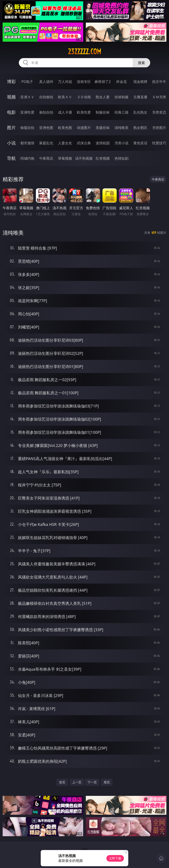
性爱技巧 (159, 143)
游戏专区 (84, 82)
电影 (11, 112)
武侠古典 (84, 143)
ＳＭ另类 (159, 97)
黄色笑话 (140, 143)
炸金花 (121, 82)
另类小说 (121, 143)
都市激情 (27, 143)
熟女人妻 (103, 97)
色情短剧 (121, 158)
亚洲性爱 (27, 112)
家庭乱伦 (46, 143)
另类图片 (159, 128)
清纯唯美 (121, 128)
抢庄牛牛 (159, 82)
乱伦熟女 (140, 112)
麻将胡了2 (103, 82)
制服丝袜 (103, 112)
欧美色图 (65, 128)
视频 (11, 97)
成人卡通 (65, 112)
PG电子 (27, 82)
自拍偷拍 (46, 97)
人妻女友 (65, 143)
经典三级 (121, 112)
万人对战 (65, 82)
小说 (11, 143)
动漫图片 (84, 128)
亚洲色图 (46, 128)
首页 (62, 782)
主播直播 (140, 97)
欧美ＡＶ (65, 97)
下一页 (92, 782)
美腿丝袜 (103, 128)
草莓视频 (65, 158)
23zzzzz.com (84, 52)
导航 (11, 158)
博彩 (11, 81)
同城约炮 (27, 158)
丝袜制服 (121, 97)
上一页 (77, 782)
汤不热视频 (84, 158)
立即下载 (115, 858)
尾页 (107, 782)
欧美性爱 (84, 112)
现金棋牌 (140, 82)
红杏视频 (103, 158)
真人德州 (46, 82)
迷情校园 (103, 143)
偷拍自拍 (46, 112)
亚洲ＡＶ (27, 97)
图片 (11, 128)
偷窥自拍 (27, 128)
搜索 (141, 63)
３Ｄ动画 (84, 97)
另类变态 (159, 112)
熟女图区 (140, 128)
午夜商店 (46, 158)
